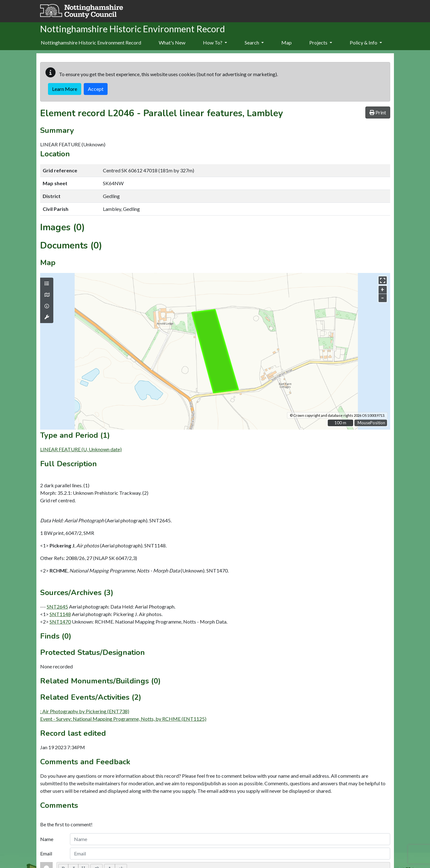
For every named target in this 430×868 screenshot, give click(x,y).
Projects (321, 42)
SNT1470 (60, 622)
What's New (172, 42)
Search (254, 42)
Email (46, 853)
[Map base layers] (47, 295)
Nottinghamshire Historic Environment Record (91, 42)
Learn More (65, 89)
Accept (96, 89)
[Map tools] (47, 317)
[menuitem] (172, 43)
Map (287, 42)
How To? (215, 42)
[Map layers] (47, 284)
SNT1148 (60, 614)
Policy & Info (366, 42)
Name (47, 839)
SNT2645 (57, 607)
